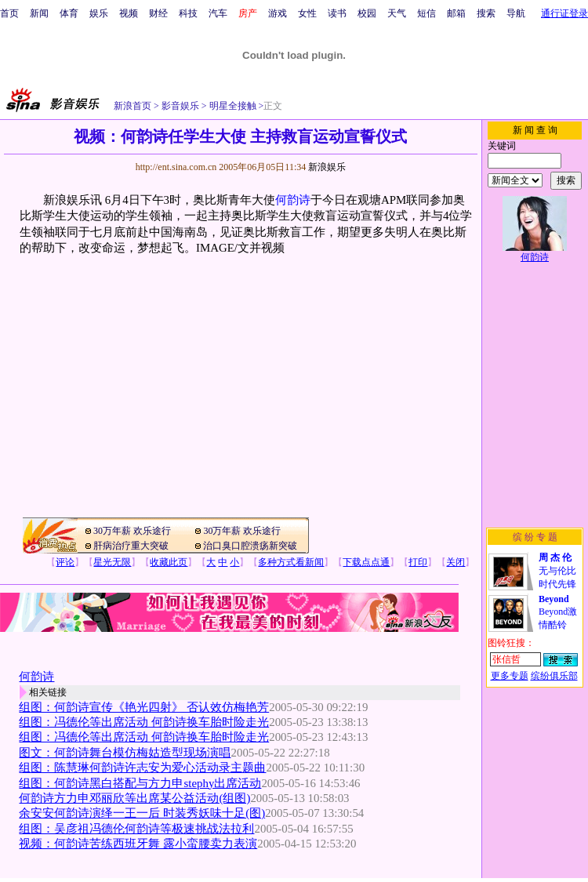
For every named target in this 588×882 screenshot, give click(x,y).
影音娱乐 (180, 106)
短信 (426, 13)
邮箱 (456, 13)
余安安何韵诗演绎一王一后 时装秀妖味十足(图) (142, 813)
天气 (397, 13)
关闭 (456, 562)
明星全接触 (232, 106)
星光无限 (112, 562)
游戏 (278, 13)
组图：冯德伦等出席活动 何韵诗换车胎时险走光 (144, 722)
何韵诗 (293, 200)
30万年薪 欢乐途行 (132, 531)
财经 (158, 13)
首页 (9, 13)
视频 (129, 13)
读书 (337, 13)
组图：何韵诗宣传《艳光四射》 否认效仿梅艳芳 (144, 707)
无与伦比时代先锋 (557, 571)
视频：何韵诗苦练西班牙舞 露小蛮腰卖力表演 (138, 844)
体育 (69, 13)
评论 (65, 562)
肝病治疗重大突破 (131, 546)
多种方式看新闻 (291, 562)
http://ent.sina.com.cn (178, 167)
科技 (188, 13)
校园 (367, 13)
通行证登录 (564, 13)
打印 (418, 562)
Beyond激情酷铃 (558, 612)
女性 (307, 13)
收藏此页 (169, 562)
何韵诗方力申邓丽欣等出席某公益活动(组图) (134, 798)
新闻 (39, 13)
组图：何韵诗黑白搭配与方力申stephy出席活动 (140, 783)
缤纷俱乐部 (554, 676)
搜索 (486, 13)
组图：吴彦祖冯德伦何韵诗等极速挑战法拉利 (136, 829)
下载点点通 (366, 562)
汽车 (218, 13)
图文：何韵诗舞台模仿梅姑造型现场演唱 (125, 753)
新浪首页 (132, 106)
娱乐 (99, 13)
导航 (516, 13)
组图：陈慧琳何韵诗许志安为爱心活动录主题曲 (142, 768)
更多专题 (510, 676)
